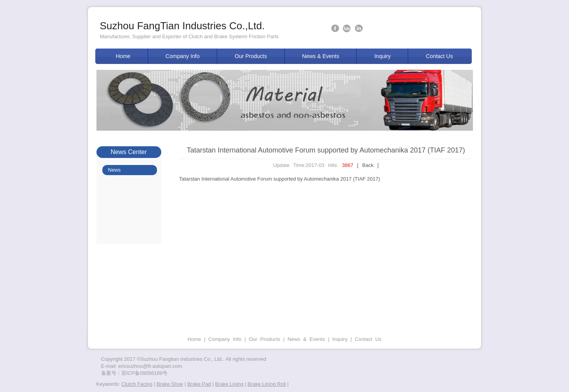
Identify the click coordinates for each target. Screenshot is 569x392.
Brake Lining (229, 384)
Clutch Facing (137, 384)
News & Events (321, 56)
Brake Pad (199, 384)
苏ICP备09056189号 (145, 373)
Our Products (251, 56)
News (115, 170)
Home (123, 56)
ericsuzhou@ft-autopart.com (150, 366)
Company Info (183, 56)
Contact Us (439, 56)
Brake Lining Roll (267, 384)
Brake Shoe (170, 384)
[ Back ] (368, 165)
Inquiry (382, 56)
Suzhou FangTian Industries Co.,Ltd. (183, 26)
